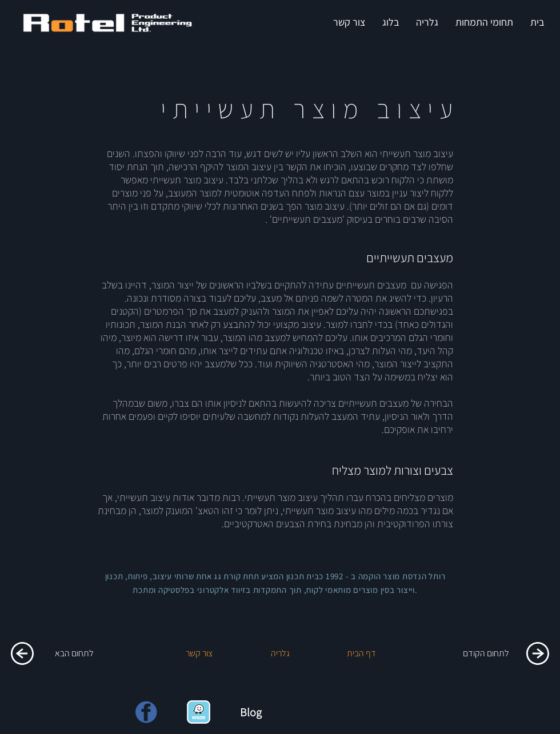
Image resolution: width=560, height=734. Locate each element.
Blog (251, 712)
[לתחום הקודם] (486, 653)
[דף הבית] (361, 653)
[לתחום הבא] (74, 653)
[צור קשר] (199, 653)
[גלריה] (280, 653)
